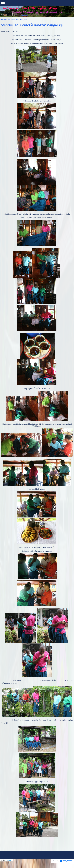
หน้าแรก (3, 20)
